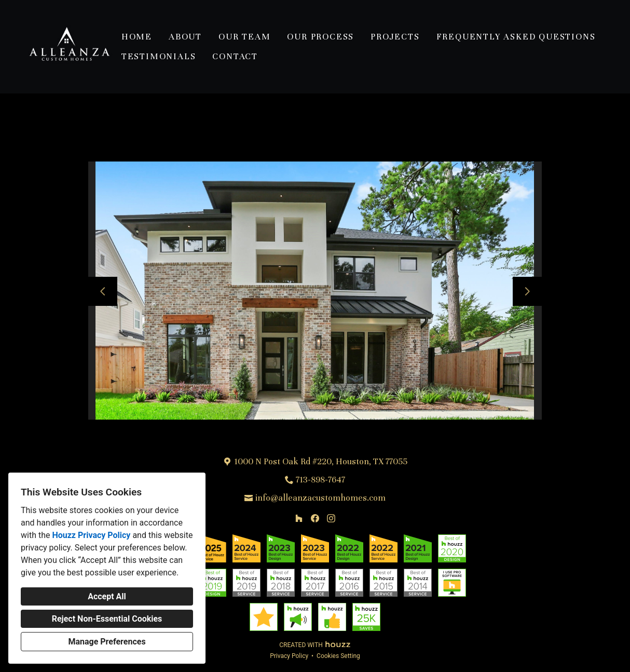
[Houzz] (299, 518)
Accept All (107, 596)
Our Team (244, 37)
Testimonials (159, 56)
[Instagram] (331, 518)
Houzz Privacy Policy (91, 535)
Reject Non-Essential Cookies (107, 619)
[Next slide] (527, 291)
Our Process (320, 37)
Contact (235, 56)
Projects (395, 37)
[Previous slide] (103, 291)
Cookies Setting (338, 656)
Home (137, 37)
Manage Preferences (107, 642)
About (185, 37)
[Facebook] (315, 518)
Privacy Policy (289, 656)
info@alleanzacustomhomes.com (320, 498)
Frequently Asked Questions (516, 37)
